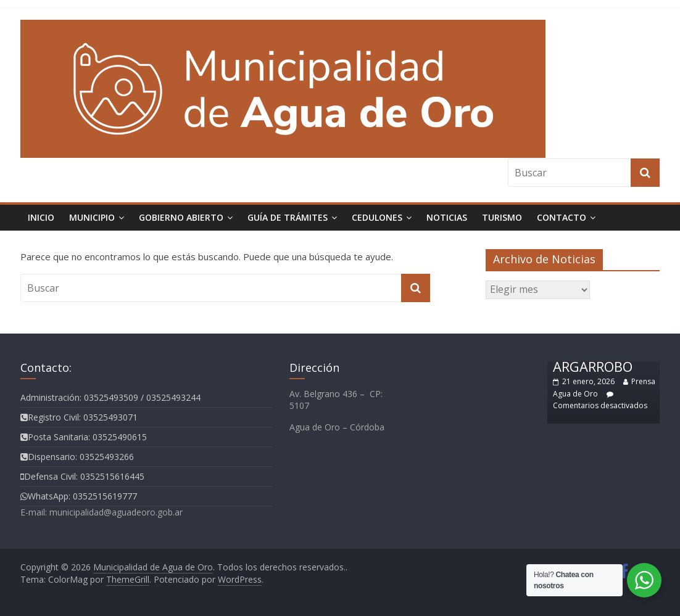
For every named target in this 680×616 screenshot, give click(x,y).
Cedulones (377, 217)
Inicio (41, 217)
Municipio (92, 217)
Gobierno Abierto (181, 217)
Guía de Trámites (288, 217)
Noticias (447, 217)
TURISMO (502, 217)
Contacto (562, 217)
